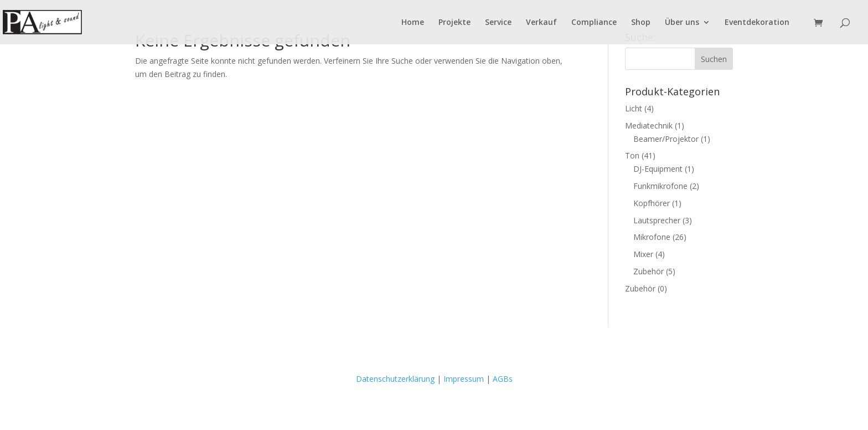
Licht (634, 108)
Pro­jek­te (454, 23)
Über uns (682, 23)
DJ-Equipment (658, 169)
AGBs (503, 379)
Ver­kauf (541, 23)
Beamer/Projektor (666, 139)
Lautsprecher (657, 220)
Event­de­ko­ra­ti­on (757, 23)
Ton (632, 155)
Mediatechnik (649, 126)
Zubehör (649, 271)
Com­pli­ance (594, 23)
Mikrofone (652, 237)
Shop (641, 23)
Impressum (464, 379)
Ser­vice (498, 23)
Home (413, 23)
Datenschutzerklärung (395, 379)
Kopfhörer (652, 203)
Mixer (643, 254)
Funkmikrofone (660, 186)
